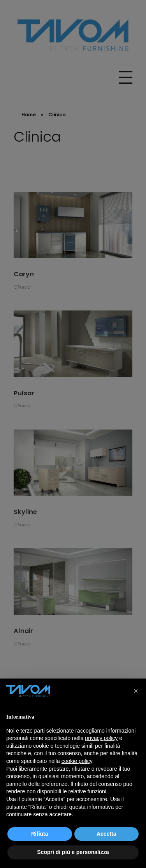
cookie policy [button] (77, 761)
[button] (136, 691)
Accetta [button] (106, 834)
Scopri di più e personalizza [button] (73, 852)
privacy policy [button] (101, 738)
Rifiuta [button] (40, 834)
